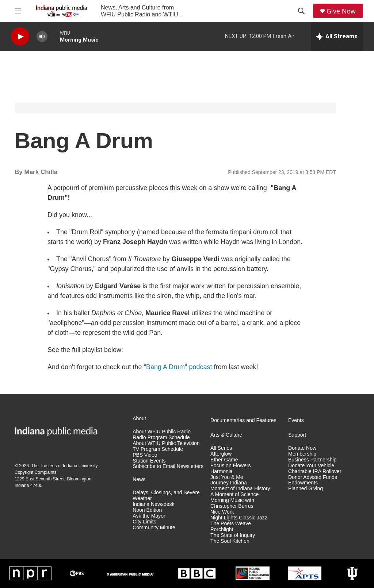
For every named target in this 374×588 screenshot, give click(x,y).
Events (296, 420)
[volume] (42, 37)
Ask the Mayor (149, 516)
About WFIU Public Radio (162, 432)
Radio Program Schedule (161, 438)
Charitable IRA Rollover (315, 471)
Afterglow (221, 454)
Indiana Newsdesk (153, 504)
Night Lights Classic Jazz (239, 518)
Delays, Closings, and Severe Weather (166, 496)
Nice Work (222, 512)
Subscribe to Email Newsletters (168, 466)
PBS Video (145, 455)
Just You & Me (227, 477)
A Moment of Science (234, 494)
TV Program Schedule (158, 449)
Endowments (303, 483)
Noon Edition (147, 510)
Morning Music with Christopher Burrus (232, 503)
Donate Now (302, 448)
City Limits (144, 522)
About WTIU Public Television (166, 443)
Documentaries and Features (243, 420)
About (139, 419)
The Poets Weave (231, 524)
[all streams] (337, 36)
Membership (302, 454)
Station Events (149, 461)
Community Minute (154, 528)
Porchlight (222, 529)
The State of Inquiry (233, 535)
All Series (221, 448)
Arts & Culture (226, 435)
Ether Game (224, 460)
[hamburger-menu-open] (18, 11)
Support (297, 435)
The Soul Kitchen (230, 541)
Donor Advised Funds (313, 477)
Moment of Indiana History (240, 489)
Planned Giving (306, 489)
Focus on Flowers (230, 466)
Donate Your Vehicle (311, 466)
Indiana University (80, 466)
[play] (20, 37)
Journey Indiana (229, 483)
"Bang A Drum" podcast (178, 367)
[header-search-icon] (301, 11)
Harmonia (222, 471)
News (139, 479)
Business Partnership (312, 460)
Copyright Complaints (36, 472)
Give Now (341, 11)
